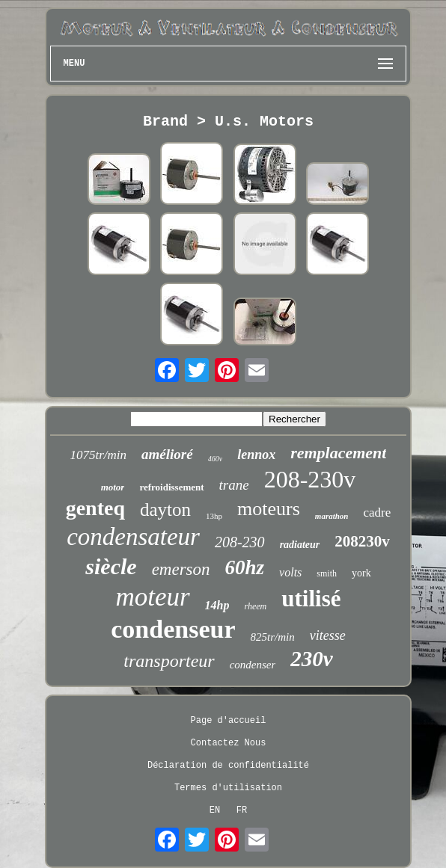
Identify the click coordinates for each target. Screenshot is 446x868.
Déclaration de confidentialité (228, 766)
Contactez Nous (229, 743)
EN (215, 810)
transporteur (169, 661)
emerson (181, 569)
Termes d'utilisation (228, 788)
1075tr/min (99, 455)
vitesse (328, 635)
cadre (377, 513)
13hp (214, 516)
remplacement (338, 453)
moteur (152, 597)
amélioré (167, 454)
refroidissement (171, 487)
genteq (95, 508)
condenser (253, 665)
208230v (362, 541)
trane (234, 485)
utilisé (311, 598)
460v (215, 459)
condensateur (133, 537)
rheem (256, 606)
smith (327, 573)
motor (113, 487)
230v (311, 659)
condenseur (173, 629)
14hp (217, 605)
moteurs (269, 509)
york (361, 573)
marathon (332, 516)
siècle (111, 566)
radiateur (300, 545)
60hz (245, 567)
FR (242, 810)
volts (290, 572)
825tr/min (273, 637)
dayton (165, 510)
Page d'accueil (229, 721)
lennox (256, 455)
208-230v (310, 479)
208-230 (240, 542)
